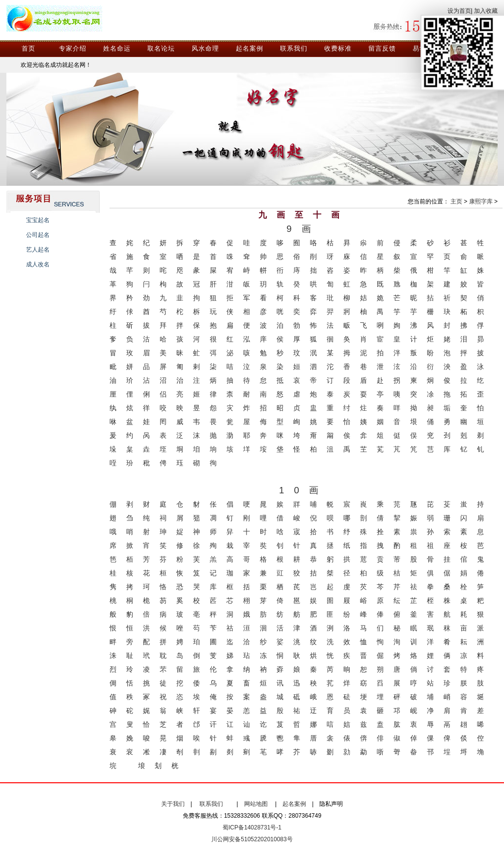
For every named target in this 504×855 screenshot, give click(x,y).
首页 (28, 48)
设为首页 (459, 11)
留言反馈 (382, 48)
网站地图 (256, 804)
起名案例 (250, 48)
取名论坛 (161, 48)
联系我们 (294, 48)
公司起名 (38, 235)
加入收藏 (486, 11)
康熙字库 (481, 201)
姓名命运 (117, 48)
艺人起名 (38, 250)
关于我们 (173, 804)
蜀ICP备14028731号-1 (252, 827)
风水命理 (205, 48)
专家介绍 (73, 48)
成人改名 (38, 264)
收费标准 (338, 48)
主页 (456, 201)
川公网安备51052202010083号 (252, 839)
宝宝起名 (38, 220)
